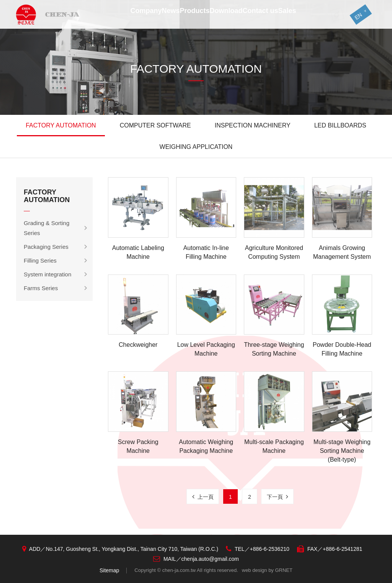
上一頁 (203, 497)
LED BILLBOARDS (340, 125)
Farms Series (41, 288)
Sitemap (109, 570)
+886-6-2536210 (270, 549)
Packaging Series (46, 247)
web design (255, 570)
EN (353, 17)
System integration (47, 274)
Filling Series (40, 260)
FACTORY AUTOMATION (61, 125)
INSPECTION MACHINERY (253, 125)
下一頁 (278, 497)
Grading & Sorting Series (47, 228)
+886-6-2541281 (342, 549)
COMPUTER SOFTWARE (155, 125)
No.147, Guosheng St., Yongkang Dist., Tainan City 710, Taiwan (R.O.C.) (132, 549)
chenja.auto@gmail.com (210, 559)
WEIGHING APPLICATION (196, 147)
